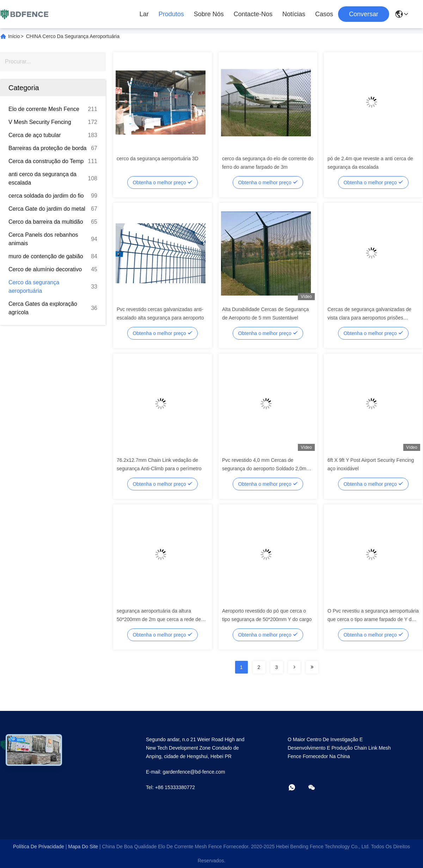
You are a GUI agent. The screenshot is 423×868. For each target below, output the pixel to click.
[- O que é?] (297, 788)
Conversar (364, 14)
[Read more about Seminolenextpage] (294, 667)
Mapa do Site (83, 847)
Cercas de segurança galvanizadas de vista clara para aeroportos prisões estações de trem (369, 318)
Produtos (171, 14)
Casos (324, 14)
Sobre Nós (209, 14)
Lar (144, 14)
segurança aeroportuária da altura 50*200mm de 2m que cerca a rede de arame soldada (159, 619)
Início (14, 36)
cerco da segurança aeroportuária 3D (158, 159)
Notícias (294, 14)
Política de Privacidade (39, 847)
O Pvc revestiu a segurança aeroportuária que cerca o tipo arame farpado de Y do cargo (373, 619)
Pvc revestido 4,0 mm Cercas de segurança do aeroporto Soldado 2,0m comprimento (264, 469)
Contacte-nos (253, 14)
